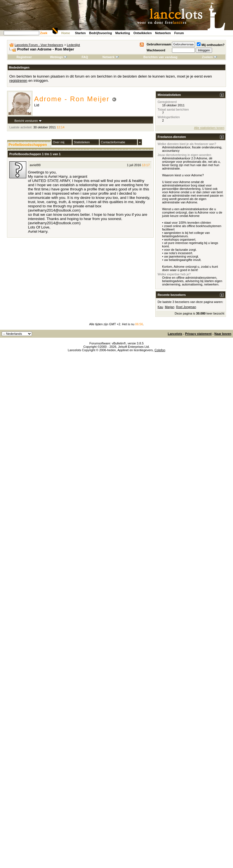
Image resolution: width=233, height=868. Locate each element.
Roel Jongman (186, 307)
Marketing (123, 33)
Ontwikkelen (142, 33)
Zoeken (209, 57)
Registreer (24, 57)
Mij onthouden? (211, 45)
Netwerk (111, 57)
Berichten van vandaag (160, 57)
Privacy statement (198, 334)
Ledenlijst (73, 45)
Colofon (160, 350)
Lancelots (175, 334)
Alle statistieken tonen (209, 128)
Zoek (44, 33)
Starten (80, 33)
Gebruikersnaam (159, 44)
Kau (160, 307)
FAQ (85, 57)
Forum (179, 33)
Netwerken (163, 33)
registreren (18, 81)
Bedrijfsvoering (101, 33)
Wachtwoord (156, 50)
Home (66, 33)
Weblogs (58, 57)
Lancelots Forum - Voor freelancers (39, 45)
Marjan (170, 307)
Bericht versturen (26, 121)
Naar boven (223, 334)
